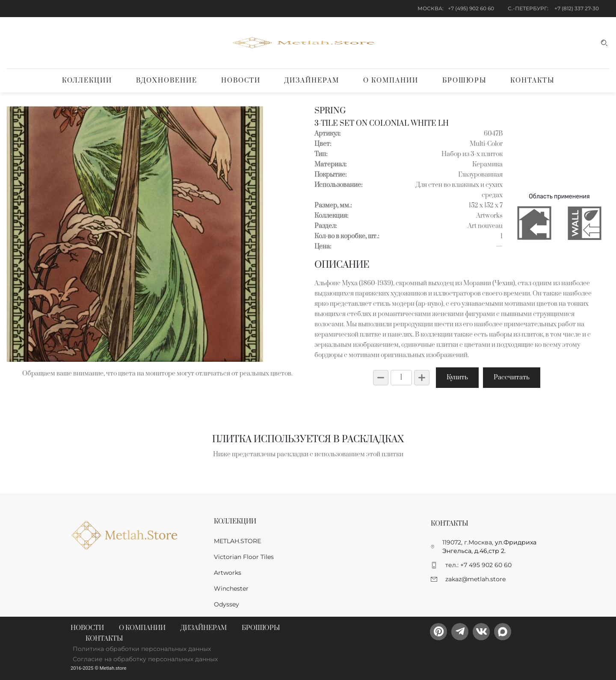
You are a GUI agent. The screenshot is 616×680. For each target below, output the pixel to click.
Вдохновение (167, 81)
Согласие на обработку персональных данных (145, 659)
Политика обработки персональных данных (142, 649)
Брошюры (464, 81)
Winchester (231, 588)
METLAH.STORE (237, 541)
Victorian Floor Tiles (244, 557)
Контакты (532, 81)
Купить (457, 377)
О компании (391, 81)
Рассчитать (512, 377)
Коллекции (87, 81)
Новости (241, 81)
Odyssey (227, 604)
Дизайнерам (312, 81)
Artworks (228, 573)
